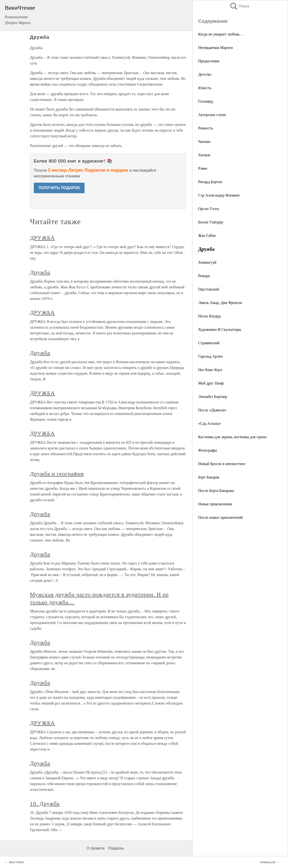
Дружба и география (57, 474)
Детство (205, 74)
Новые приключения (215, 504)
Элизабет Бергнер (213, 397)
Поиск (239, 6)
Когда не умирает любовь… (221, 34)
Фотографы (207, 450)
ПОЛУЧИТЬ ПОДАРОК (59, 188)
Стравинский (209, 343)
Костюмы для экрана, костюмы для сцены (232, 437)
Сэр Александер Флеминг (219, 195)
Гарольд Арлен (210, 356)
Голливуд (206, 101)
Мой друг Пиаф (211, 383)
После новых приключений (220, 517)
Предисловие (209, 61)
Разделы (116, 848)
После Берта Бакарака (216, 491)
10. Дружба (45, 804)
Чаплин (204, 142)
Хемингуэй (207, 262)
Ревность (206, 128)
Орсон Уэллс (209, 209)
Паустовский (209, 289)
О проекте (95, 848)
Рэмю (203, 168)
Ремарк (204, 276)
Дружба (40, 272)
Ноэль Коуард (209, 316)
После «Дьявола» (212, 410)
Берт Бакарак (209, 477)
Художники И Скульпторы (220, 329)
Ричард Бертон (210, 182)
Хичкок (204, 155)
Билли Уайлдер (211, 222)
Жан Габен (207, 236)
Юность (205, 88)
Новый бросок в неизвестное (222, 464)
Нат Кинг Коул (210, 370)
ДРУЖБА (42, 238)
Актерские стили (212, 115)
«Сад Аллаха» (210, 423)
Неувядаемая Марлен (216, 48)
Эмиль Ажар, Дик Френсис (220, 303)
